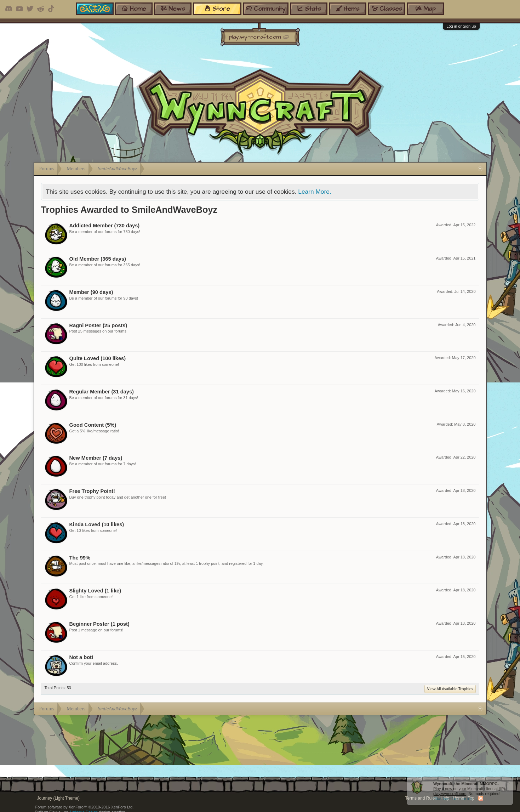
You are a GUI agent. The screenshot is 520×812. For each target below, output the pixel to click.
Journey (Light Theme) (59, 798)
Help (445, 798)
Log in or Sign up (461, 26)
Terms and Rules (421, 798)
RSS (481, 798)
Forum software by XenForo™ (85, 807)
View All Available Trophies (450, 689)
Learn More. (315, 192)
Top (471, 798)
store (217, 9)
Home (458, 798)
